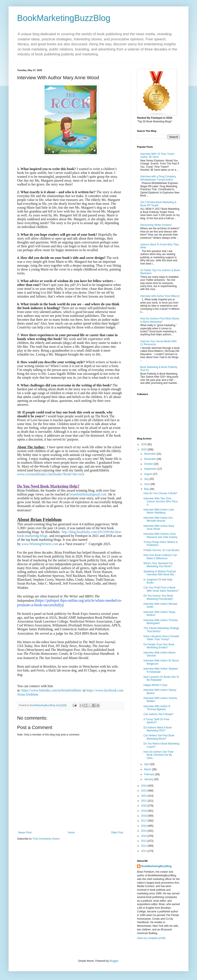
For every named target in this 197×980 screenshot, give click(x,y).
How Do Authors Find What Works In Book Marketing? (160, 320)
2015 (144, 831)
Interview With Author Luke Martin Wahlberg (159, 511)
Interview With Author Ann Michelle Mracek (158, 519)
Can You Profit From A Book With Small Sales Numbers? (161, 589)
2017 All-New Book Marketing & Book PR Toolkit (158, 204)
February (150, 774)
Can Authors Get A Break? (158, 714)
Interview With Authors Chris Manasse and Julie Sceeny (160, 535)
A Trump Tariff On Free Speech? (156, 721)
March (148, 769)
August (148, 474)
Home (71, 833)
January (149, 779)
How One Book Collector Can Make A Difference (160, 557)
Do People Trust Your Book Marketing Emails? (159, 646)
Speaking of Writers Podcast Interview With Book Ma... (160, 573)
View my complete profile (151, 938)
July (147, 479)
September (151, 469)
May (147, 489)
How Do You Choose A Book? (160, 493)
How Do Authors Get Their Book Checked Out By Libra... (158, 755)
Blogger (114, 961)
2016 (144, 826)
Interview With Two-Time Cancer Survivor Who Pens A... (161, 502)
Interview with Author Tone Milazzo (160, 296)
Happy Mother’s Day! (155, 685)
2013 (144, 841)
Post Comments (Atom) (46, 839)
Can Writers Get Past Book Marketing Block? (159, 737)
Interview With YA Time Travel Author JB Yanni (157, 155)
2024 (144, 786)
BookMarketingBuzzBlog (64, 18)
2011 (144, 851)
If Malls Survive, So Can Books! (161, 550)
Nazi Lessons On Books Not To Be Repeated (161, 678)
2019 (144, 811)
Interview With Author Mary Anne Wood (159, 527)
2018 (144, 816)
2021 (144, 801)
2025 (144, 450)
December (150, 454)
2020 (144, 806)
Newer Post (25, 833)
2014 (144, 836)
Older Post (117, 833)
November (150, 459)
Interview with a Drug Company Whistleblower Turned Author (158, 178)
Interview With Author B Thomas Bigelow (157, 708)
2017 (144, 821)
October (149, 464)
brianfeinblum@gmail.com (88, 494)
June (147, 484)
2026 (144, 444)
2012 (144, 846)
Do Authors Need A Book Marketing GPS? (158, 729)
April (147, 764)
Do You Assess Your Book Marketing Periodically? (158, 597)
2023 (144, 791)
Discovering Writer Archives (156, 225)
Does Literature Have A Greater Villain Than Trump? (161, 638)
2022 (144, 796)
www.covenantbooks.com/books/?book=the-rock (51, 474)
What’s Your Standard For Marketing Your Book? (158, 565)
